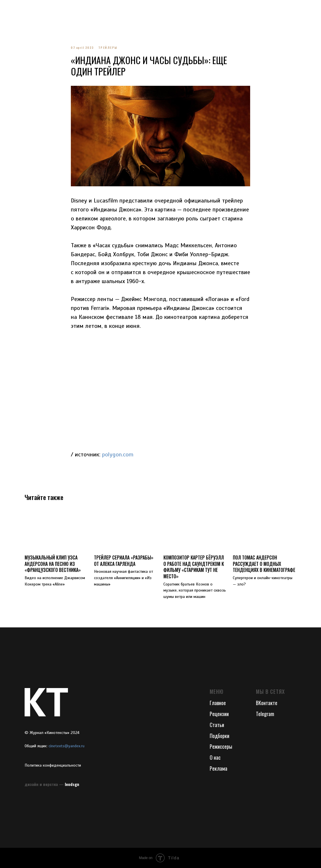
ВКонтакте (267, 703)
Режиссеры (221, 746)
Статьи (217, 725)
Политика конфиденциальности (53, 765)
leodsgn (72, 784)
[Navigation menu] (10, 9)
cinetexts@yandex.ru (67, 746)
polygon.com (118, 455)
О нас (215, 757)
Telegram (265, 714)
